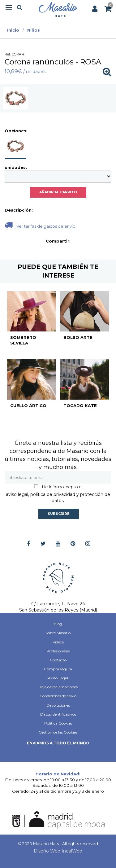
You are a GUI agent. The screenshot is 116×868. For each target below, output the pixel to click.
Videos (58, 642)
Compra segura (58, 669)
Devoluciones (58, 705)
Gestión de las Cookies (58, 732)
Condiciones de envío (58, 696)
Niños (34, 30)
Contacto (58, 660)
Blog (58, 624)
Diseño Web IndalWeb (58, 851)
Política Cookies (58, 723)
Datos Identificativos (58, 714)
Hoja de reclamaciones (58, 687)
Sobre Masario (58, 633)
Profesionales (58, 651)
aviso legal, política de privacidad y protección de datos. (58, 498)
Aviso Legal (58, 678)
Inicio (13, 30)
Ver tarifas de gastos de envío (40, 225)
